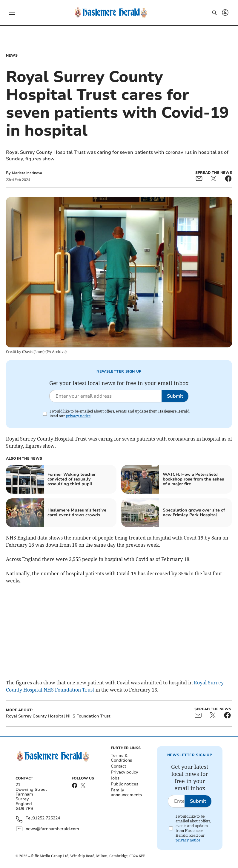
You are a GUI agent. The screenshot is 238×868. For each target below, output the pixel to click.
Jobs (115, 778)
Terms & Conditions (121, 758)
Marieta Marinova (27, 173)
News (12, 55)
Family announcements (126, 792)
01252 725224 (46, 818)
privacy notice (78, 416)
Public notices (125, 784)
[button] (12, 13)
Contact (118, 766)
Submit (175, 396)
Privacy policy (124, 772)
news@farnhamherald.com (52, 829)
